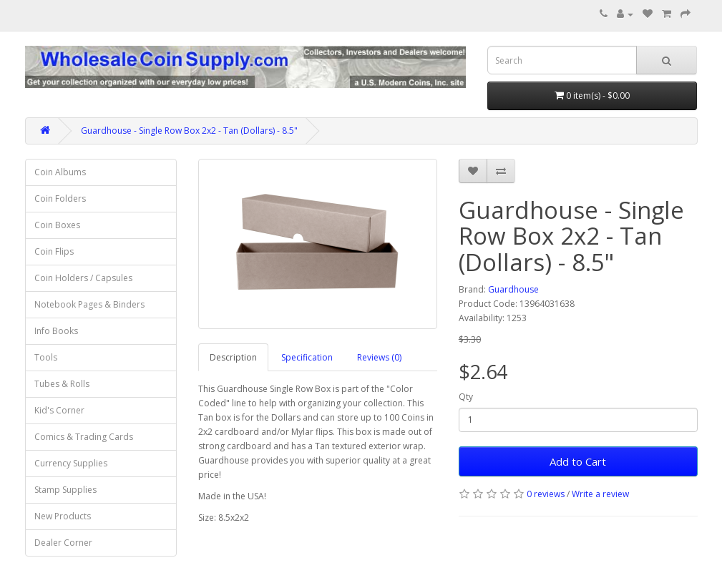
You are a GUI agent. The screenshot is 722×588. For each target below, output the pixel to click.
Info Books (56, 331)
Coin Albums (60, 172)
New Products (63, 516)
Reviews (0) (379, 357)
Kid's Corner (59, 410)
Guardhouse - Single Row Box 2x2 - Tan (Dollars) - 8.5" (189, 131)
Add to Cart (578, 461)
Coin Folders (60, 199)
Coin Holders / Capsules (83, 278)
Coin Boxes (57, 225)
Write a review (600, 494)
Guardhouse (513, 289)
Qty (466, 397)
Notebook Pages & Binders (89, 304)
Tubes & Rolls (62, 384)
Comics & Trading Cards (84, 437)
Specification (307, 357)
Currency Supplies (71, 463)
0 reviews (546, 494)
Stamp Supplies (65, 490)
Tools (46, 357)
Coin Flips (54, 251)
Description (233, 357)
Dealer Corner (63, 543)
